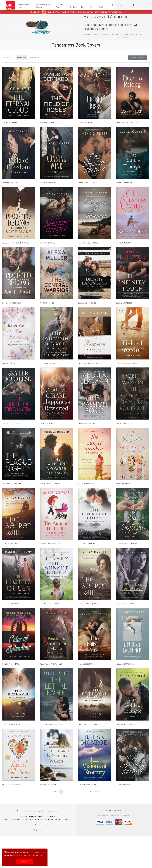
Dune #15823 (45, 363)
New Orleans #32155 (47, 484)
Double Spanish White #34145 (13, 243)
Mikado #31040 (83, 664)
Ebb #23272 (6, 363)
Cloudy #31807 (83, 423)
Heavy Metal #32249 (123, 724)
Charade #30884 (8, 183)
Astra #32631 (82, 484)
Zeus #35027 (7, 122)
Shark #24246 (45, 183)
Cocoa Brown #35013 (85, 122)
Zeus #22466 (121, 423)
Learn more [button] (37, 855)
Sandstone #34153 (8, 303)
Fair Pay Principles (44, 819)
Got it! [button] (25, 861)
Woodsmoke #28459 (10, 484)
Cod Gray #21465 (84, 303)
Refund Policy (50, 816)
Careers (54, 819)
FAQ (5, 819)
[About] (92, 8)
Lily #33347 (120, 243)
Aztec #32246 (121, 183)
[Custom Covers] (60, 8)
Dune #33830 (121, 784)
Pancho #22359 (8, 544)
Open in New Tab (138, 58)
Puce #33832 (45, 243)
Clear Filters (35, 57)
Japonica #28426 (8, 664)
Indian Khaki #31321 (9, 724)
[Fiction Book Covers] (25, 8)
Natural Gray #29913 (85, 243)
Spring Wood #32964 (9, 784)
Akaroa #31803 (45, 122)
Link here (125, 37)
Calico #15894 (45, 423)
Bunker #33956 (7, 423)
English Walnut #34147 (124, 122)
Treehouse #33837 (85, 183)
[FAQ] (101, 8)
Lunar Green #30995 (123, 544)
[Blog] (83, 8)
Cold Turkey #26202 (9, 604)
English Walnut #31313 (86, 724)
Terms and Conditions (29, 816)
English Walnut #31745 (48, 664)
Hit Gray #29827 (122, 664)
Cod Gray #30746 (122, 303)
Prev (55, 792)
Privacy (41, 816)
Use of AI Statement (65, 819)
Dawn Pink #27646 (47, 544)
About (10, 819)
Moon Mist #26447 (47, 604)
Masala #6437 (45, 784)
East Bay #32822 (84, 784)
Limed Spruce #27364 (48, 724)
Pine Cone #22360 (85, 604)
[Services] (73, 8)
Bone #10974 (121, 484)
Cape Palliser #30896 (124, 363)
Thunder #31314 (83, 544)
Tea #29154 (44, 303)
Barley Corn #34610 (85, 363)
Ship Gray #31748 (122, 604)
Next (97, 792)
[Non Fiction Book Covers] (44, 8)
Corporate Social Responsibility (25, 819)
